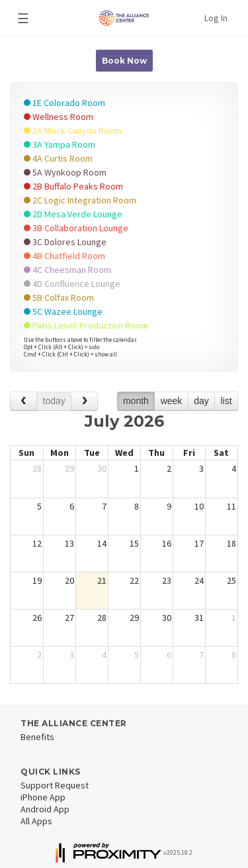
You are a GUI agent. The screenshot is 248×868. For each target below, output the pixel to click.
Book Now (124, 61)
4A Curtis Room (58, 158)
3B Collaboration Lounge (76, 228)
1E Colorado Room (64, 103)
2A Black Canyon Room (73, 131)
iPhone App (43, 797)
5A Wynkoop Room (65, 172)
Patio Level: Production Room (86, 325)
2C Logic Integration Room (80, 200)
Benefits (37, 737)
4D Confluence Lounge (72, 284)
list (226, 401)
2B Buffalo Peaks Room (73, 186)
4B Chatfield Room (64, 256)
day (201, 401)
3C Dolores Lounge (65, 242)
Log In (216, 18)
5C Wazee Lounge (63, 311)
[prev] (23, 401)
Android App (45, 809)
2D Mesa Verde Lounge (73, 214)
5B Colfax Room (59, 298)
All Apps (36, 821)
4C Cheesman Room (67, 270)
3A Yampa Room (60, 144)
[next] (84, 401)
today (54, 401)
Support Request (55, 785)
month (136, 401)
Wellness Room (59, 117)
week (172, 401)
